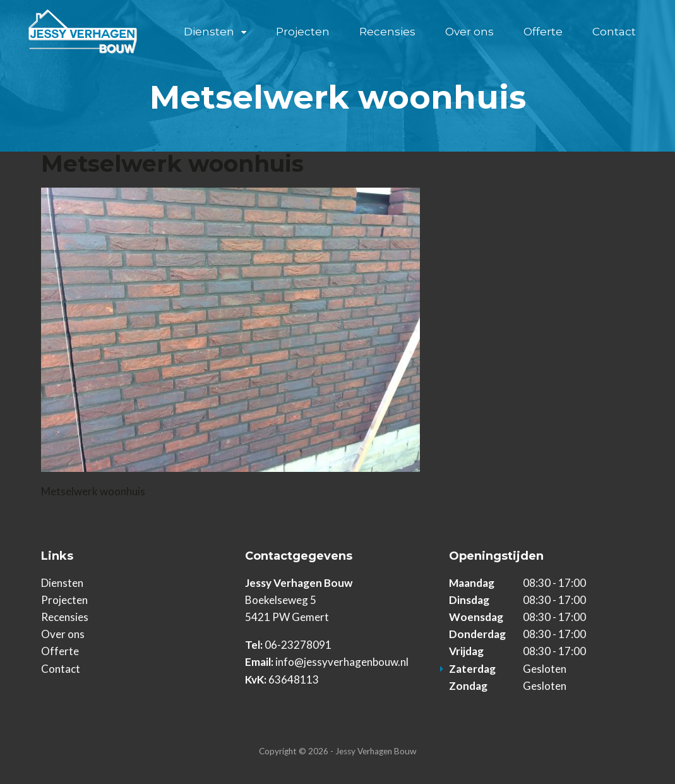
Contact (614, 32)
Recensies (387, 32)
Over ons (469, 32)
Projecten (303, 32)
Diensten (209, 32)
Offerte (543, 32)
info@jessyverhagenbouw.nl (342, 662)
